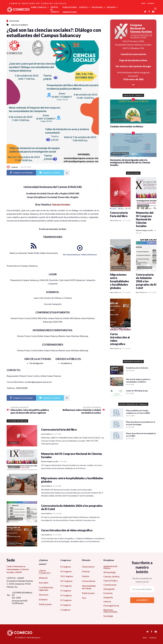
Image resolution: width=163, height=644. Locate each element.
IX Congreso (66, 571)
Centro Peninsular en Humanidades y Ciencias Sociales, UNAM (18, 569)
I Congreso (65, 610)
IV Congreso (66, 595)
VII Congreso (66, 581)
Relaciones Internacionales (110, 611)
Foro (84, 598)
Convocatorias (89, 581)
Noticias (86, 571)
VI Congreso (66, 586)
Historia (107, 601)
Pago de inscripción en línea (133, 60)
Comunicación (110, 585)
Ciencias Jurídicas (112, 576)
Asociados (44, 583)
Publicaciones (45, 604)
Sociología (14, 21)
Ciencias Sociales (61, 205)
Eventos (86, 576)
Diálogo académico (20, 25)
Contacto (151, 3)
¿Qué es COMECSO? (45, 572)
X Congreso (66, 567)
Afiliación (43, 578)
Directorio (44, 595)
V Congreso (66, 591)
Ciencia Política (111, 581)
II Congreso (66, 605)
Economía (108, 593)
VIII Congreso (67, 576)
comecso (15, 167)
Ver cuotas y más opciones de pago (133, 66)
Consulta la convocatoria (133, 54)
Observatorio (88, 567)
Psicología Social (111, 606)
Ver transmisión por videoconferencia (80, 254)
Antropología (110, 572)
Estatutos (43, 599)
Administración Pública (110, 567)
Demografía (109, 589)
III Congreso (66, 600)
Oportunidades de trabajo (89, 587)
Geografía (108, 597)
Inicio (143, 3)
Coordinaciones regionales (46, 589)
